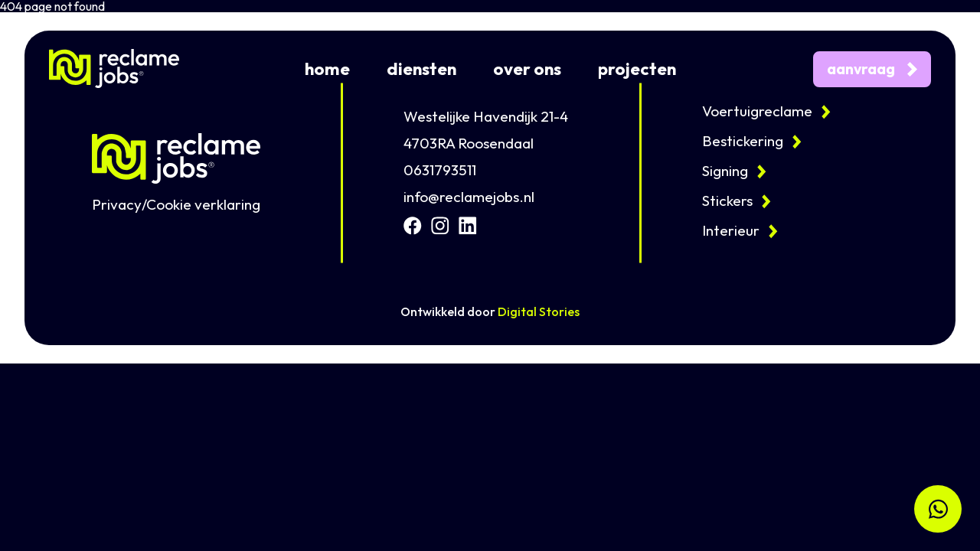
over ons (527, 69)
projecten (637, 69)
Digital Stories (539, 311)
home (327, 69)
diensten (421, 69)
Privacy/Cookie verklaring (176, 205)
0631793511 (440, 170)
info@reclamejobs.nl (469, 197)
